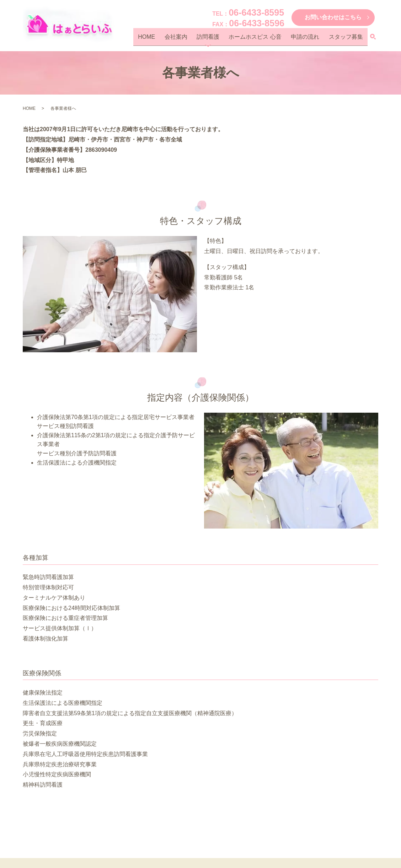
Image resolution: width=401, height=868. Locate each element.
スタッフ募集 (348, 39)
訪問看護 (221, 39)
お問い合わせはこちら (333, 17)
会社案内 (193, 39)
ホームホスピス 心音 (264, 39)
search (373, 39)
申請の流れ (311, 39)
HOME (167, 39)
